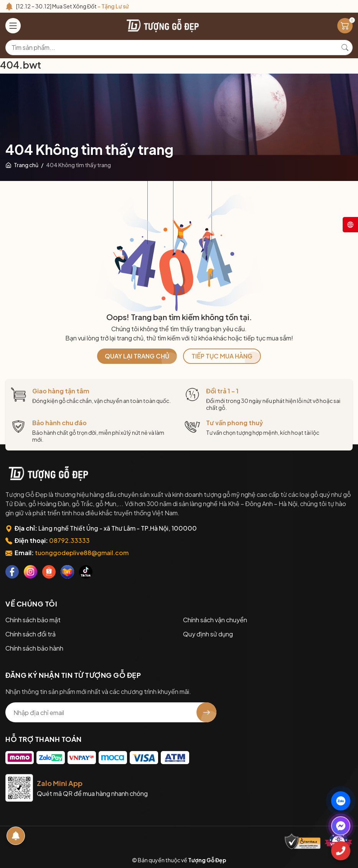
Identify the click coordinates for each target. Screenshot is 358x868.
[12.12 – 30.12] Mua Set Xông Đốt (73, 6)
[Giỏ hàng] (345, 26)
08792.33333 (69, 540)
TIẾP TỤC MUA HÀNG (222, 356)
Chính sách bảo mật (33, 620)
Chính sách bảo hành (34, 648)
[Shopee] (49, 572)
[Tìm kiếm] (345, 48)
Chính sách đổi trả (31, 634)
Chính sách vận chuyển (215, 620)
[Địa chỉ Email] (111, 712)
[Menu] (13, 26)
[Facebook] (12, 572)
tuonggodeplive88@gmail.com (82, 553)
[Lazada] (67, 572)
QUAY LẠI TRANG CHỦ (137, 356)
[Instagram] (31, 572)
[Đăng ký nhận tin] (206, 712)
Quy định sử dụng (208, 634)
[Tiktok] (86, 572)
